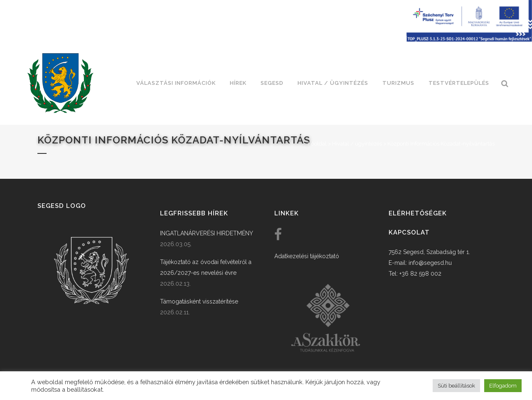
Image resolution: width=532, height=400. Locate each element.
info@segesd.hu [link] (430, 263)
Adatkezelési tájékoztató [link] (307, 256)
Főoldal (317, 144)
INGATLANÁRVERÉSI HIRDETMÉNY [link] (207, 233)
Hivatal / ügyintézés (357, 144)
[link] (60, 83)
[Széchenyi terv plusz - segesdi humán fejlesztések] (469, 40)
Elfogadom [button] (503, 386)
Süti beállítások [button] (456, 386)
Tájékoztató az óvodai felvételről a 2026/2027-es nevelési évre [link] (206, 267)
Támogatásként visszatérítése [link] (199, 301)
